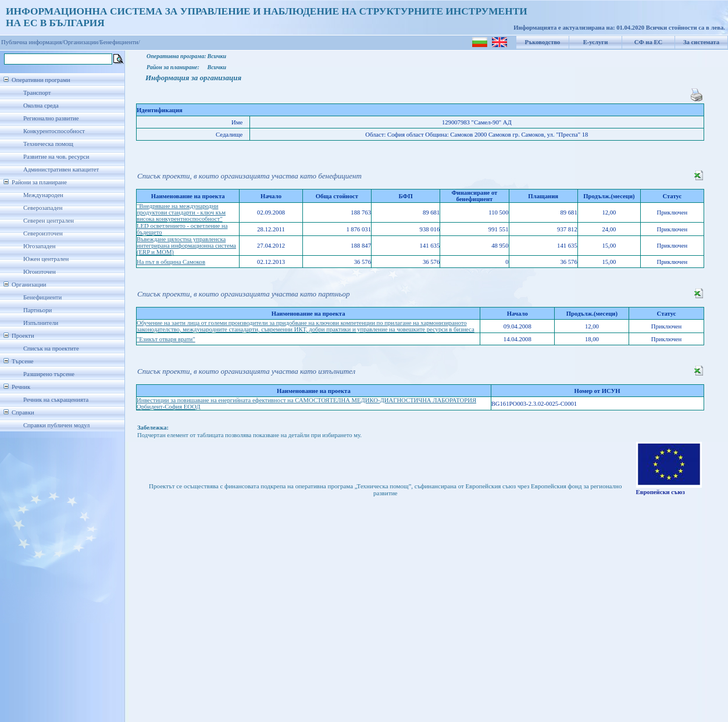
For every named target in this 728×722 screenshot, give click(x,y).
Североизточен (43, 233)
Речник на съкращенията (56, 400)
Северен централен (49, 221)
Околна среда (41, 106)
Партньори (38, 310)
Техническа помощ (48, 144)
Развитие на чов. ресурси (56, 157)
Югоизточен (40, 272)
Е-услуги (596, 42)
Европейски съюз (661, 492)
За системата (701, 42)
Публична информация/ (32, 42)
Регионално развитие (51, 118)
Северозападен (43, 208)
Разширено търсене (49, 374)
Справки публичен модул (56, 425)
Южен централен (46, 259)
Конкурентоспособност (54, 131)
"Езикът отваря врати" (166, 339)
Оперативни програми (41, 80)
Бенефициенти (42, 297)
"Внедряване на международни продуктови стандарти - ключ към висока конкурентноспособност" (181, 212)
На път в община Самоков (171, 262)
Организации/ (82, 42)
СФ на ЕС (648, 42)
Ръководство (543, 42)
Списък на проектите (51, 349)
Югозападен (39, 246)
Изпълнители (41, 323)
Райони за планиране (39, 182)
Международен (43, 195)
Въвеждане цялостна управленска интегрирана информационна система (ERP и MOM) (186, 246)
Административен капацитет (61, 169)
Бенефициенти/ (120, 42)
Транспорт (37, 93)
